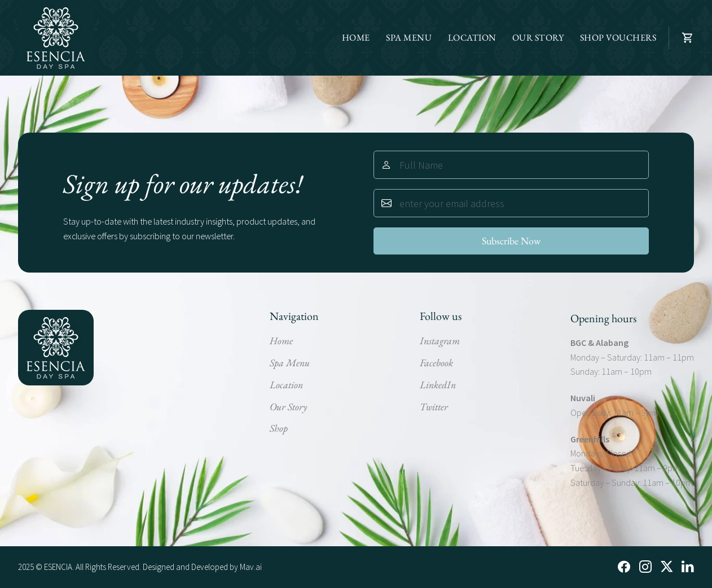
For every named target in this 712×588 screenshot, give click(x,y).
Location (286, 385)
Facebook (436, 363)
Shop (279, 428)
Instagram (440, 341)
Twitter (434, 407)
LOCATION (472, 38)
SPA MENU (409, 38)
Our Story (288, 407)
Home (281, 341)
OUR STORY (538, 38)
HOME (356, 38)
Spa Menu (290, 363)
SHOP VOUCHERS (618, 38)
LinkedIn (438, 385)
